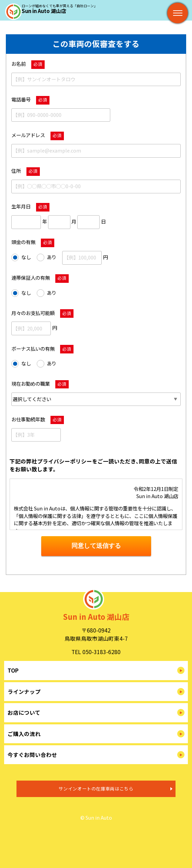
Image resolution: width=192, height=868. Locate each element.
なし (21, 257)
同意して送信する (96, 546)
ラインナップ (24, 691)
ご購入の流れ (24, 734)
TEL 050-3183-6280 (96, 652)
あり (47, 257)
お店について (24, 712)
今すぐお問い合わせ (32, 755)
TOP (13, 670)
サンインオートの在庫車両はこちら (96, 789)
